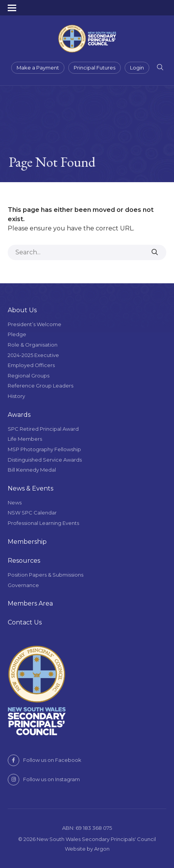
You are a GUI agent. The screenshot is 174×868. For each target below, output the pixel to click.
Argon (102, 849)
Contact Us (25, 622)
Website (75, 849)
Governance (23, 585)
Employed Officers (31, 365)
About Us (22, 310)
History (16, 396)
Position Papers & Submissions (46, 575)
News (15, 503)
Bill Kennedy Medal (32, 470)
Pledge (17, 334)
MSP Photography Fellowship (44, 449)
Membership (27, 542)
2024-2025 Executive (33, 355)
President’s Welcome (35, 324)
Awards (19, 415)
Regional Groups (29, 376)
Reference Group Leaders (41, 386)
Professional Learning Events (43, 523)
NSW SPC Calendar (32, 513)
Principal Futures (95, 68)
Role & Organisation (33, 345)
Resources (24, 561)
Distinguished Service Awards (45, 460)
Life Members (25, 439)
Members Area (30, 603)
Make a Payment (38, 68)
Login (137, 68)
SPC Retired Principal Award (43, 429)
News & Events (30, 488)
